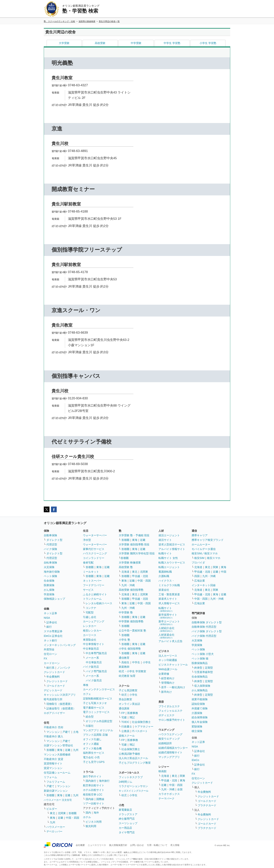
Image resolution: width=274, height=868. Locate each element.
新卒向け (166, 692)
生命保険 (49, 581)
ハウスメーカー (56, 827)
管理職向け (168, 683)
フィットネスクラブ (131, 777)
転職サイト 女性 (168, 558)
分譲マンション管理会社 (58, 745)
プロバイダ (198, 563)
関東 (182, 776)
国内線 (90, 799)
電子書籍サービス (94, 708)
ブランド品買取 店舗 (95, 735)
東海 (60, 750)
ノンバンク (64, 668)
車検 (86, 685)
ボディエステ (166, 715)
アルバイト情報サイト (172, 549)
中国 (224, 572)
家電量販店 (125, 810)
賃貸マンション (53, 768)
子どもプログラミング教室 (135, 763)
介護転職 (164, 576)
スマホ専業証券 (53, 631)
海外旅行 (104, 781)
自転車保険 (50, 563)
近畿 (68, 750)
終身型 (198, 668)
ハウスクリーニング (95, 553)
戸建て (66, 732)
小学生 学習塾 (208, 43)
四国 (197, 576)
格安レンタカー (92, 631)
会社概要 (80, 845)
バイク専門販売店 (96, 671)
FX (45, 659)
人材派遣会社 (166, 636)
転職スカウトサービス (172, 563)
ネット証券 (50, 613)
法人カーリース (168, 656)
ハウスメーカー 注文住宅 (58, 800)
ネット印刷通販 (168, 660)
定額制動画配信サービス (98, 699)
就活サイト (165, 540)
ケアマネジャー (144, 727)
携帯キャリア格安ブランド (208, 540)
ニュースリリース (97, 845)
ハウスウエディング (170, 734)
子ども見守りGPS (94, 762)
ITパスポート (140, 731)
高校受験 (100, 43)
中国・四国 (72, 818)
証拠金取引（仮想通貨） (61, 708)
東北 (53, 813)
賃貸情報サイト (53, 763)
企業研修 (164, 674)
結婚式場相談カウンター (173, 748)
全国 (180, 789)
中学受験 (136, 43)
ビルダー (52, 809)
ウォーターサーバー (95, 535)
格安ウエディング (169, 739)
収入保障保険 (202, 686)
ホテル (87, 817)
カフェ (87, 694)
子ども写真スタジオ (95, 703)
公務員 (125, 731)
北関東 (62, 813)
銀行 (49, 627)
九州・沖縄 (128, 585)
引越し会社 (90, 617)
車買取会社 (90, 640)
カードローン (52, 663)
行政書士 (127, 727)
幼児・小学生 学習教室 (132, 671)
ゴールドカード (56, 686)
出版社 (90, 726)
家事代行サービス (94, 549)
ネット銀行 (50, 640)
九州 (76, 750)
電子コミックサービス (96, 712)
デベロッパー (54, 831)
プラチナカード (207, 805)
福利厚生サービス (94, 753)
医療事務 (133, 713)
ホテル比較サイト (94, 790)
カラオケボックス (169, 794)
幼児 (124, 695)
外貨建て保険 (200, 708)
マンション (53, 732)
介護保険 (197, 713)
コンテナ (91, 608)
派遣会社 (164, 590)
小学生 (147, 662)
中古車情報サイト (94, 644)
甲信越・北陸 (140, 576)
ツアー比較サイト (94, 803)
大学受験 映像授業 (130, 563)
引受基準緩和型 (204, 672)
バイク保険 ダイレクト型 (207, 631)
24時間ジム (126, 782)
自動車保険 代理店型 (204, 627)
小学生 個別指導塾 (130, 649)
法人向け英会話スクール (133, 758)
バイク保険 (50, 549)
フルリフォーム (56, 782)
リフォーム (50, 777)
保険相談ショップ (54, 599)
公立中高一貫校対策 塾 (132, 631)
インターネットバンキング (60, 645)
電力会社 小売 (91, 757)
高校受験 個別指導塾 (131, 590)
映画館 (162, 771)
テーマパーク (166, 798)
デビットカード (53, 690)
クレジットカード (54, 672)
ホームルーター (201, 544)
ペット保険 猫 (200, 659)
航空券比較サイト (94, 785)
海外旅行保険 (52, 572)
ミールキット (91, 572)
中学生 (136, 662)
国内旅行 (91, 781)
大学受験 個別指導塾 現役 (134, 544)
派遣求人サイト (168, 599)
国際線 (100, 799)
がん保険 (49, 590)
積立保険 (197, 731)
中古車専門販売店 (96, 653)
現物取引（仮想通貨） (60, 704)
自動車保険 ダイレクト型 (207, 622)
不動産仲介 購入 (53, 736)
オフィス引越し (92, 739)
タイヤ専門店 (127, 832)
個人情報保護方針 (118, 845)
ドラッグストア (128, 814)
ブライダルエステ (169, 706)
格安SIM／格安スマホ (205, 553)
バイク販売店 (91, 667)
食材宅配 (88, 563)
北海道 (125, 572)
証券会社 (52, 622)
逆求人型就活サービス (172, 544)
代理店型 (52, 544)
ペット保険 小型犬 (203, 654)
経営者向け (168, 678)
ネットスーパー (92, 581)
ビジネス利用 (94, 822)
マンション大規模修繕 (57, 755)
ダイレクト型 (54, 540)
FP (123, 713)
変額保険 (197, 727)
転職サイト (165, 553)
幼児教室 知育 (127, 676)
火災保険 (49, 567)
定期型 (209, 668)
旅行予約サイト (92, 776)
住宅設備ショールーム (57, 773)
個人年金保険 (200, 722)
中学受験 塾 (126, 612)
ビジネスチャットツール (173, 665)
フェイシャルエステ (170, 711)
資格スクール (127, 736)
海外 (96, 813)
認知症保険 (198, 704)
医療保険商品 (200, 663)
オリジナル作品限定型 (99, 721)
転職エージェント (169, 567)
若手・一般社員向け (173, 687)
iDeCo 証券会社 (53, 636)
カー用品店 (125, 828)
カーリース (90, 635)
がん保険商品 (200, 690)
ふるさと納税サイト (95, 594)
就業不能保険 (200, 699)
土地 (76, 732)
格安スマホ (214, 558)
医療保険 (49, 585)
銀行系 (50, 668)
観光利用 (91, 826)
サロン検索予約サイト (172, 720)
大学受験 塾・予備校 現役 (134, 535)
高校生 (125, 662)
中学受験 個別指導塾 (131, 621)
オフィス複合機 (92, 748)
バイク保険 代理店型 (204, 636)
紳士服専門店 (127, 819)
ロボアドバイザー (54, 713)
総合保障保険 (200, 717)
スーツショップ (128, 823)
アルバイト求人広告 (170, 641)
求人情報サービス (169, 603)
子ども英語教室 (128, 690)
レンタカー (90, 626)
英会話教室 (125, 699)
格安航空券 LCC (93, 794)
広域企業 (200, 581)
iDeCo (195, 760)
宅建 (124, 717)
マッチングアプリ (169, 757)
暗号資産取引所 (53, 699)
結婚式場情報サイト (170, 752)
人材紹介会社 (166, 629)
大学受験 (64, 43)
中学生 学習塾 (172, 43)
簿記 (132, 717)
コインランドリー (94, 558)
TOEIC (125, 722)
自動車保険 (50, 535)
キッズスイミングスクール (134, 791)
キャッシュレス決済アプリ (60, 695)
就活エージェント (169, 535)
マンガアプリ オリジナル (98, 730)
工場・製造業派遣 (169, 594)
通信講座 (124, 708)
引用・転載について (157, 845)
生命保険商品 (200, 677)
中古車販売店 (91, 649)
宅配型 (90, 612)
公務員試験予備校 (129, 754)
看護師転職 (165, 572)
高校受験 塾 (126, 567)
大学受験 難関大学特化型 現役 (137, 553)
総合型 (90, 717)
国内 (88, 813)
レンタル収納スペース (99, 603)
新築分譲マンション (56, 791)
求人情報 (175, 845)
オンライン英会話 (129, 704)
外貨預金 (49, 649)
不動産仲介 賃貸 (53, 759)
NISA (47, 618)
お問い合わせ (137, 845)
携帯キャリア (200, 535)
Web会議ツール (168, 669)
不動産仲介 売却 (53, 727)
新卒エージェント (169, 623)
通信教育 (124, 658)
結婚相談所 (165, 743)
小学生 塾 (124, 640)
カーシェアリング (94, 621)
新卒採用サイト (168, 616)
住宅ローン (50, 654)
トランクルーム (92, 599)
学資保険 (49, 594)
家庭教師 (124, 667)
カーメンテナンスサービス (99, 689)
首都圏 (50, 750)
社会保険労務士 (141, 722)
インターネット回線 (204, 585)
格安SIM (199, 558)
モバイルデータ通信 (204, 549)
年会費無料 (53, 677)
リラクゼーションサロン (133, 786)
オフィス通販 (91, 744)
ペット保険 (50, 576)
